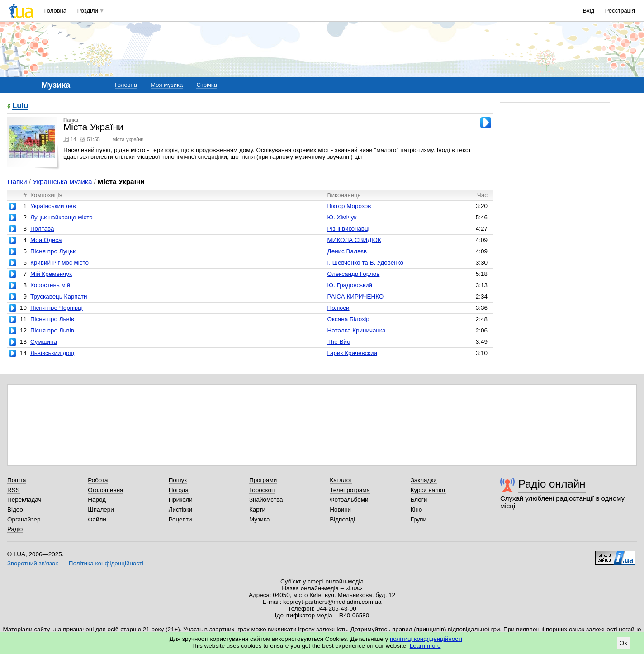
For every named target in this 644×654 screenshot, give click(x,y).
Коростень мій (50, 285)
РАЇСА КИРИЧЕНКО (356, 296)
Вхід (589, 11)
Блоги (419, 500)
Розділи (88, 11)
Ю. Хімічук (342, 217)
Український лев (53, 206)
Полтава (42, 229)
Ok (623, 643)
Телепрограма (350, 490)
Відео (15, 509)
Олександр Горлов (354, 274)
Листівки (181, 509)
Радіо (15, 529)
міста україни (128, 139)
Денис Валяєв (347, 251)
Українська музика (62, 182)
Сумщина (44, 342)
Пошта (17, 480)
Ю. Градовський (350, 285)
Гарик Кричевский (352, 353)
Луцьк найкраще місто (62, 217)
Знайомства (266, 500)
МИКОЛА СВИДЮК (354, 240)
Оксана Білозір (348, 319)
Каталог (341, 480)
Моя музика (167, 85)
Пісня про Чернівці (57, 308)
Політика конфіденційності (106, 563)
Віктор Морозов (349, 206)
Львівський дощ (52, 353)
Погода (179, 490)
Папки (17, 182)
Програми (263, 480)
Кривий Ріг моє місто (59, 263)
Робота (98, 480)
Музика (259, 519)
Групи (419, 519)
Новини (340, 509)
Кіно (417, 509)
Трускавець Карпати (59, 296)
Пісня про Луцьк (53, 251)
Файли (97, 519)
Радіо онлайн (552, 484)
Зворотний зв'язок (33, 563)
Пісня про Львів (52, 319)
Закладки (424, 480)
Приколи (181, 500)
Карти (257, 509)
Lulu (20, 106)
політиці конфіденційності (426, 639)
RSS (14, 490)
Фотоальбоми (349, 500)
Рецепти (180, 519)
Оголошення (105, 490)
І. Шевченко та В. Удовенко (365, 263)
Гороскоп (262, 490)
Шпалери (101, 509)
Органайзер (24, 519)
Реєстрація (620, 11)
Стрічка (206, 85)
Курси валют (428, 490)
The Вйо (339, 342)
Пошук (178, 480)
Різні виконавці (348, 229)
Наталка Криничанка (357, 330)
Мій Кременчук (51, 274)
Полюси (339, 308)
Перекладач (24, 500)
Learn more (425, 646)
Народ (97, 500)
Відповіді (342, 519)
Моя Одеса (46, 240)
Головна (55, 11)
